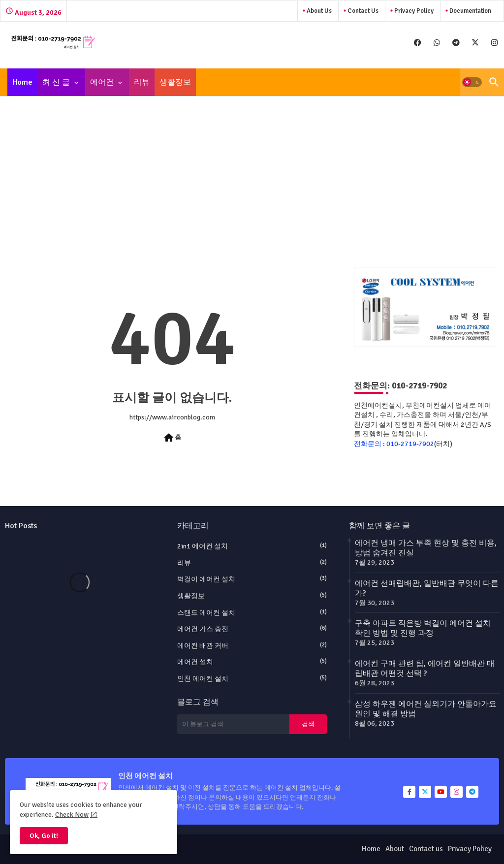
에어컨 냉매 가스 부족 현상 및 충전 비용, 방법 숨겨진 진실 (426, 548)
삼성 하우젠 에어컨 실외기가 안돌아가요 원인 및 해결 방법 (426, 709)
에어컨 (102, 82)
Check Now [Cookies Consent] (72, 815)
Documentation (470, 11)
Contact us (362, 11)
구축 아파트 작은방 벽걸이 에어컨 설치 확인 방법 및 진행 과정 (423, 628)
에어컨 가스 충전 (252, 629)
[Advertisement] (252, 176)
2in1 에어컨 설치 (252, 546)
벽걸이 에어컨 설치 (252, 579)
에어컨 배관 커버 (252, 645)
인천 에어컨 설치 (252, 678)
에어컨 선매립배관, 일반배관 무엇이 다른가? (427, 588)
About (395, 849)
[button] (472, 82)
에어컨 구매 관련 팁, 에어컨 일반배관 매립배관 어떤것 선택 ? (425, 669)
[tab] (22, 82)
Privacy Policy (413, 11)
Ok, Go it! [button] (44, 836)
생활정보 (175, 82)
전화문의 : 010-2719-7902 (394, 444)
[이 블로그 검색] (233, 724)
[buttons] (418, 43)
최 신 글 (56, 82)
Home (22, 82)
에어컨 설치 (252, 662)
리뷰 (142, 82)
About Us (318, 11)
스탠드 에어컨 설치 (252, 612)
